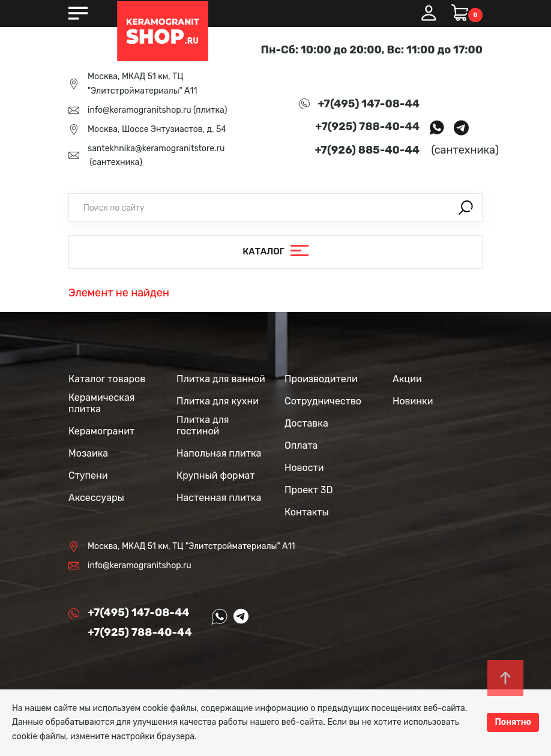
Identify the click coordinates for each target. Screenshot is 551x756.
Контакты (307, 512)
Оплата (301, 445)
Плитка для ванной (221, 379)
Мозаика (88, 453)
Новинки (413, 401)
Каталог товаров (107, 379)
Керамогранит (101, 431)
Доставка (306, 423)
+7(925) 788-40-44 (367, 127)
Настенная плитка (219, 498)
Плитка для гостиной (203, 425)
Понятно (513, 722)
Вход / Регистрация (429, 13)
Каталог (263, 251)
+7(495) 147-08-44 (369, 104)
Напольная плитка (219, 453)
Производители (321, 379)
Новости (304, 468)
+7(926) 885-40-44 (367, 150)
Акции (407, 379)
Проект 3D (309, 490)
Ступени (88, 475)
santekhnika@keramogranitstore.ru (156, 148)
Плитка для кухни (218, 401)
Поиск (466, 208)
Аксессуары (96, 498)
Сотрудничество (323, 401)
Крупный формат (216, 475)
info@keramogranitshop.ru (140, 110)
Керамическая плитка (101, 403)
